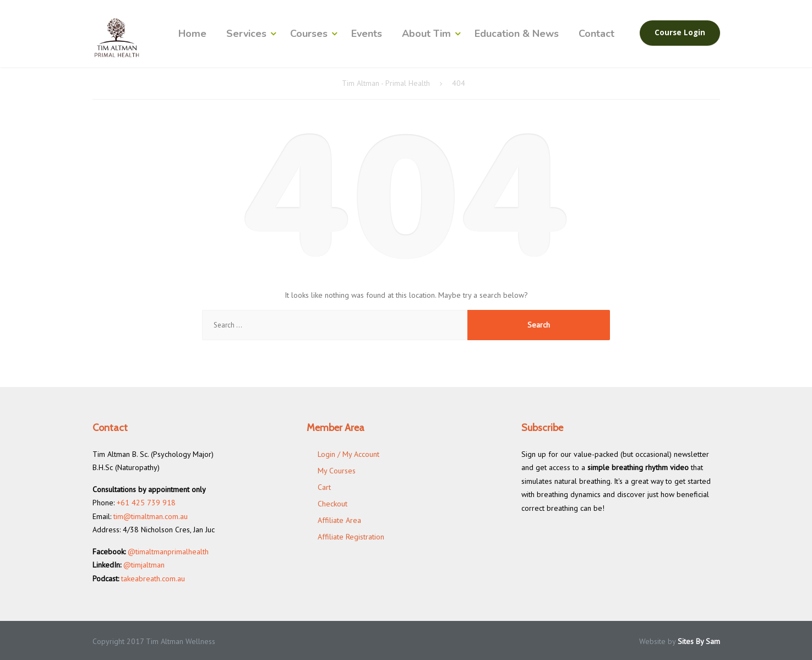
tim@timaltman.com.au (151, 516)
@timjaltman (144, 565)
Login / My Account (348, 454)
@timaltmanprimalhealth (168, 552)
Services (246, 34)
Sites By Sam (699, 641)
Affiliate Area (339, 520)
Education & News (517, 34)
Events (367, 34)
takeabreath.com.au (153, 579)
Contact (596, 34)
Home (192, 34)
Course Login (680, 32)
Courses (309, 34)
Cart (324, 487)
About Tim (426, 34)
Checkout (333, 504)
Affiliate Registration (351, 537)
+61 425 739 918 (146, 503)
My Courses (337, 471)
